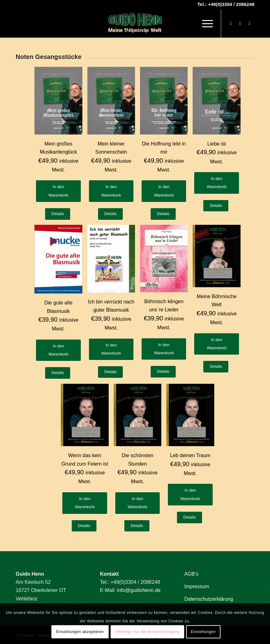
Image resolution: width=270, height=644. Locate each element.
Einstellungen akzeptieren (80, 632)
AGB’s (191, 574)
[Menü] (204, 24)
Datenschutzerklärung (209, 599)
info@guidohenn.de (139, 590)
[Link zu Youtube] (240, 24)
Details (58, 214)
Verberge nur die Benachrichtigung (147, 632)
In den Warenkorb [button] (58, 191)
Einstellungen (203, 632)
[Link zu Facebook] (231, 24)
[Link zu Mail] (250, 24)
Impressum (197, 586)
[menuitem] (204, 24)
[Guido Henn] (135, 24)
